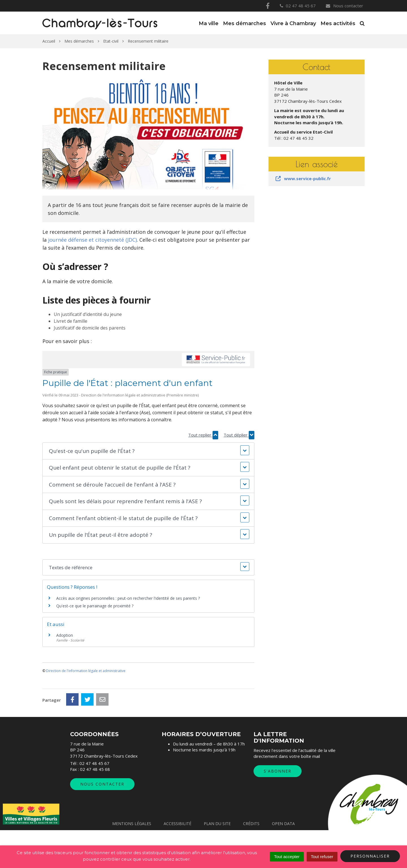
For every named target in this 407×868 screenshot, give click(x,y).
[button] (148, 451)
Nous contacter (344, 6)
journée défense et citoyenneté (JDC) (92, 240)
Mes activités (338, 23)
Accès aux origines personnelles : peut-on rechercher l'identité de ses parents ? (128, 598)
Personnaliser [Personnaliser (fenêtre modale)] (370, 856)
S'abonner (278, 809)
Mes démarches (244, 23)
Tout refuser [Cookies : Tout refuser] (322, 857)
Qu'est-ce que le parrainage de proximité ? (95, 606)
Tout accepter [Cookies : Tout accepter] (287, 857)
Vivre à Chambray (293, 23)
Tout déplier (239, 435)
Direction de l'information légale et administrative (86, 671)
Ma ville (209, 23)
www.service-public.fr (303, 178)
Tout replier (203, 435)
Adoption (65, 635)
